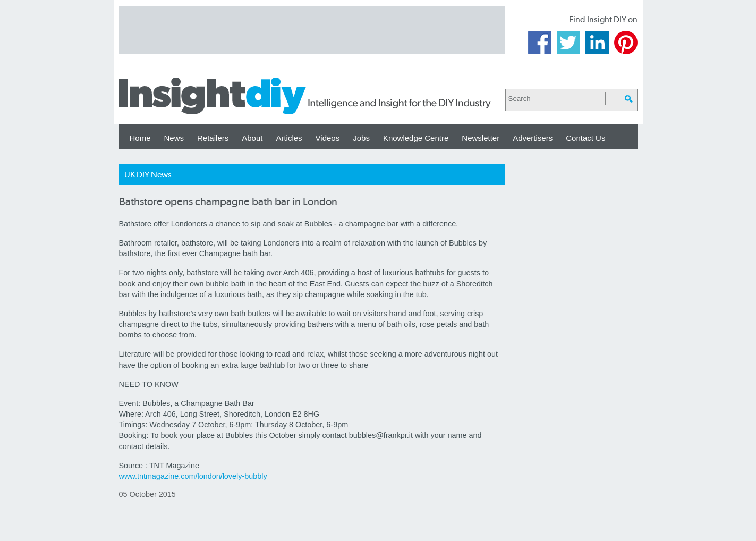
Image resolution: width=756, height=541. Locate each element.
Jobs (361, 138)
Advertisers (533, 138)
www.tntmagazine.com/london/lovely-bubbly (193, 476)
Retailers (213, 138)
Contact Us (585, 138)
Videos (328, 138)
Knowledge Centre (416, 138)
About (252, 138)
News (174, 138)
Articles (289, 138)
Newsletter (481, 138)
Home (140, 138)
